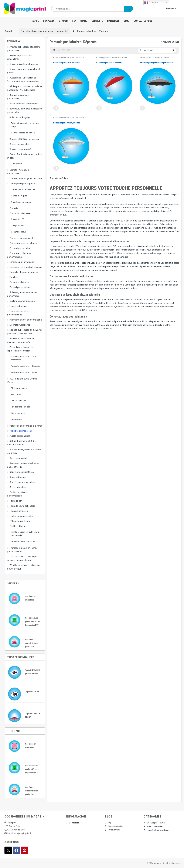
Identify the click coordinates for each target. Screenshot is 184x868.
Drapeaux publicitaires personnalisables (19, 255)
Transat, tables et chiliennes (159, 830)
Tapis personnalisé (19, 511)
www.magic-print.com (64, 325)
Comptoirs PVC (18, 225)
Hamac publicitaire (18, 306)
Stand (84, 21)
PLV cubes (16, 394)
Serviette (97, 21)
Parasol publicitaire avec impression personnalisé (45, 31)
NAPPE (35, 21)
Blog (127, 21)
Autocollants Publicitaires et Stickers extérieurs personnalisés (23, 79)
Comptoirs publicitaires (21, 213)
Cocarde (14, 208)
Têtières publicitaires (20, 521)
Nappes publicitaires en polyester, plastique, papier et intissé (25, 332)
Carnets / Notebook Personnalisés (18, 172)
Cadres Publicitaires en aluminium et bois (24, 156)
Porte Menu (16, 419)
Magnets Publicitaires (20, 325)
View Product (56, 108)
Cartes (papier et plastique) (24, 189)
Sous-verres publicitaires (22, 472)
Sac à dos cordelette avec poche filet (32, 643)
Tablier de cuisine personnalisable (17, 494)
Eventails (14, 277)
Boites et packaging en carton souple (25, 125)
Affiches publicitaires (156, 823)
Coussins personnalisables (22, 238)
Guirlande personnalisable (22, 301)
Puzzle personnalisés (20, 436)
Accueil (8, 31)
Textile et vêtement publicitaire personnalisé (25, 533)
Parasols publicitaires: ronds (24, 372)
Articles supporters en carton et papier (24, 71)
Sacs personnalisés (19, 458)
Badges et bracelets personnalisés (18, 97)
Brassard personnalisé (20, 149)
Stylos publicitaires (18, 487)
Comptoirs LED (18, 219)
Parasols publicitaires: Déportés (25, 366)
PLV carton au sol (19, 388)
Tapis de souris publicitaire (22, 506)
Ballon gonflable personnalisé (24, 104)
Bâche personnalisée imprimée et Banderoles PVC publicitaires (25, 88)
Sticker (63, 21)
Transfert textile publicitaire (24, 542)
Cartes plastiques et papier (23, 184)
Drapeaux (49, 21)
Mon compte (171, 9)
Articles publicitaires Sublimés (24, 64)
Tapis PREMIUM (32, 692)
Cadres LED (16, 164)
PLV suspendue (18, 413)
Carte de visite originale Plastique (26, 178)
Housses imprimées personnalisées (18, 313)
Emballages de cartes (21, 202)
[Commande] (157, 50)
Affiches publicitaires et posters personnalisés (23, 49)
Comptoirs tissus (19, 232)
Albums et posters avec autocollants (20, 57)
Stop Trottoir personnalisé (22, 482)
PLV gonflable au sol (20, 407)
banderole (113, 21)
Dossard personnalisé (20, 248)
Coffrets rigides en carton (23, 133)
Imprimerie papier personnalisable (26, 320)
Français (151, 2)
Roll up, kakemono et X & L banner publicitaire (21, 443)
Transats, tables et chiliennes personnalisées (22, 550)
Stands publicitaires (155, 826)
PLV (74, 21)
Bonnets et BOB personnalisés (24, 139)
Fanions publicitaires (19, 282)
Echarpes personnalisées (22, 262)
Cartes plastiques (19, 196)
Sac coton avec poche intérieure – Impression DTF (33, 621)
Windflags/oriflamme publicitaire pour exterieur (24, 567)
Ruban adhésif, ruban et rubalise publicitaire (24, 451)
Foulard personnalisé (20, 287)
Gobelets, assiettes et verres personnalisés (22, 294)
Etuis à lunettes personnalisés (24, 272)
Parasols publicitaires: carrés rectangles (24, 358)
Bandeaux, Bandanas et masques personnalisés (24, 110)
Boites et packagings (20, 117)
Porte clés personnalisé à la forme (26, 426)
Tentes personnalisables (21, 516)
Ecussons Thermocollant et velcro (26, 267)
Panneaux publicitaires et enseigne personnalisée (21, 340)
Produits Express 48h (21, 431)
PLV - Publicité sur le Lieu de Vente (22, 380)
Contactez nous (143, 21)
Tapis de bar (16, 501)
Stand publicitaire (18, 477)
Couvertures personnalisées (23, 243)
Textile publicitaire (18, 526)
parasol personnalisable (119, 321)
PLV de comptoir (18, 400)
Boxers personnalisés (20, 144)
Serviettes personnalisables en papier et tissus (23, 465)
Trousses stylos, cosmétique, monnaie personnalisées (22, 558)
